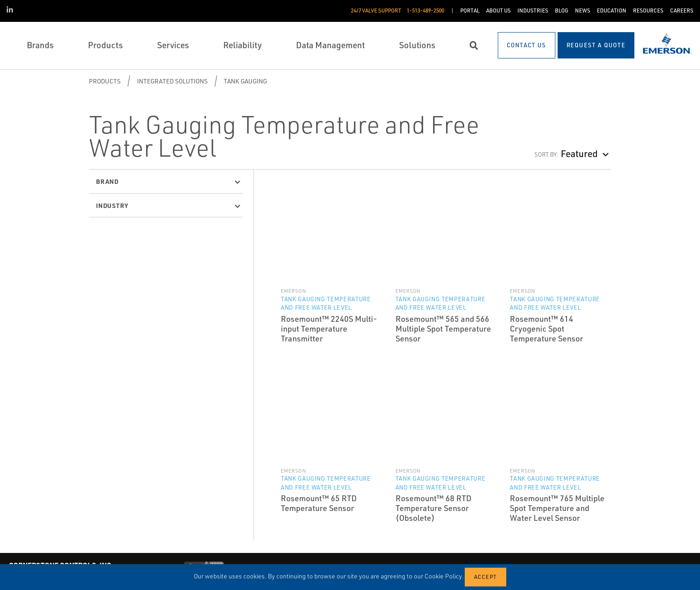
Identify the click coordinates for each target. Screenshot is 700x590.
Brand (107, 181)
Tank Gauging (245, 81)
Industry (112, 205)
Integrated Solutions (172, 81)
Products (105, 81)
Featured (579, 153)
